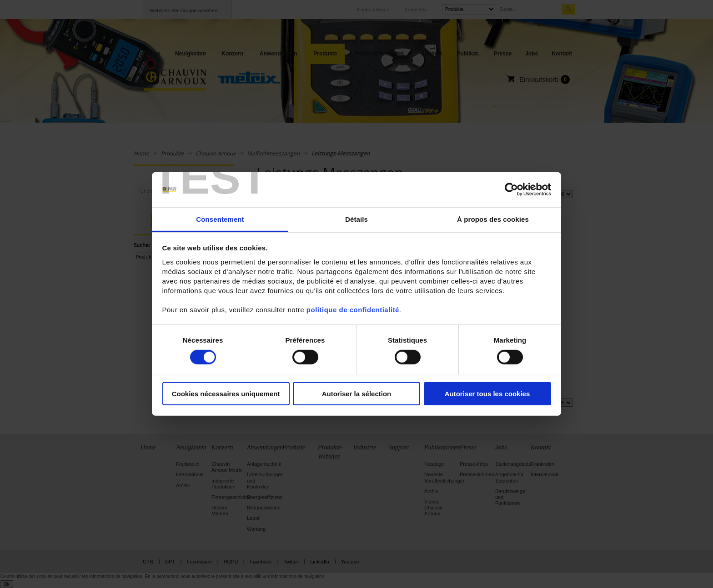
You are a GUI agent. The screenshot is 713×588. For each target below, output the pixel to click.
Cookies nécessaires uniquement (226, 393)
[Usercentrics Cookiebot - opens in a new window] (511, 189)
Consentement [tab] (220, 219)
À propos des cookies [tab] (493, 219)
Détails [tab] (356, 219)
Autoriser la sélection (357, 393)
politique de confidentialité (353, 310)
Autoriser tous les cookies (487, 393)
